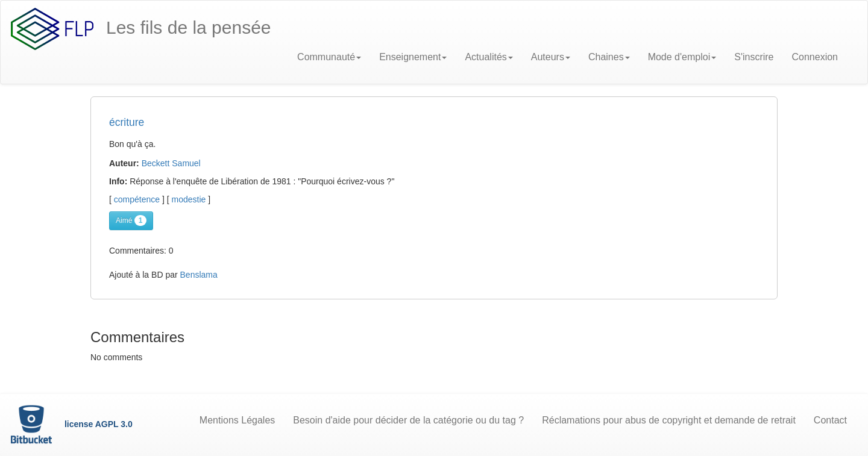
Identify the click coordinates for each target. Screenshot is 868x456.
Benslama (199, 275)
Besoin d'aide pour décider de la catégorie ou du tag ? (408, 420)
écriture (127, 122)
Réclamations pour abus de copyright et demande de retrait (669, 420)
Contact (830, 420)
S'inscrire (754, 57)
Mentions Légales (237, 420)
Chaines (609, 57)
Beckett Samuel (171, 163)
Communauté (329, 57)
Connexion (815, 57)
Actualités (489, 57)
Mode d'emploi (682, 57)
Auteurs (551, 57)
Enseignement (413, 57)
